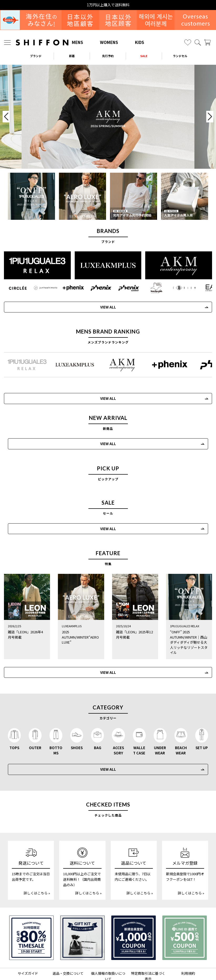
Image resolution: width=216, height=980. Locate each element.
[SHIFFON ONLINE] (42, 43)
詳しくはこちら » (37, 866)
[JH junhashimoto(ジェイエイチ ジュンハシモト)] (44, 287)
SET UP (202, 721)
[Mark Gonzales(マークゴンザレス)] (150, 287)
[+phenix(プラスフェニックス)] (70, 287)
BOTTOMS (56, 724)
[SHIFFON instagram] (92, 966)
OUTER (35, 721)
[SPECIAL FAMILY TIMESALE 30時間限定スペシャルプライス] (31, 911)
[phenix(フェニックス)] (97, 287)
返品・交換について (68, 947)
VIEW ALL (104, 306)
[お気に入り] (188, 43)
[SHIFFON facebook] (125, 966)
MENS (77, 42)
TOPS (14, 721)
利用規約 (188, 947)
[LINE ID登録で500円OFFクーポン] (185, 911)
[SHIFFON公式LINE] (115, 966)
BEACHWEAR (181, 724)
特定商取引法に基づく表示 (148, 949)
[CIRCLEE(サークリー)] (17, 287)
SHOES (77, 721)
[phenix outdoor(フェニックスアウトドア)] (124, 287)
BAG (98, 721)
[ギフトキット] (82, 911)
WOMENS (109, 42)
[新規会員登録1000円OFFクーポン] (134, 911)
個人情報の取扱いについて (108, 949)
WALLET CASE (139, 724)
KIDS (140, 42)
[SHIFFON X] (103, 966)
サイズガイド (28, 947)
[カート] (207, 43)
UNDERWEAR (160, 724)
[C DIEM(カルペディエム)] (177, 287)
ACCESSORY (118, 724)
